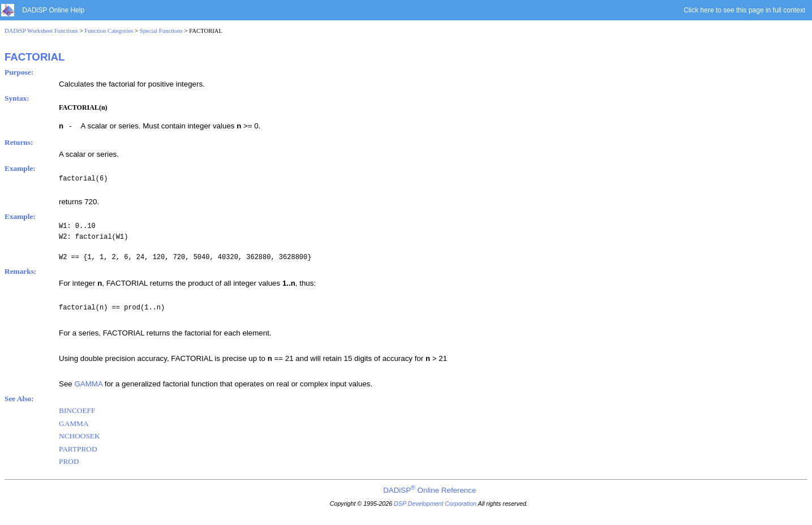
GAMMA (88, 384)
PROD (69, 461)
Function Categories (109, 31)
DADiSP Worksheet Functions (41, 31)
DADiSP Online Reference (429, 490)
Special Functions (161, 31)
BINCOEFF (77, 410)
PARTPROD (78, 449)
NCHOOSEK (80, 436)
